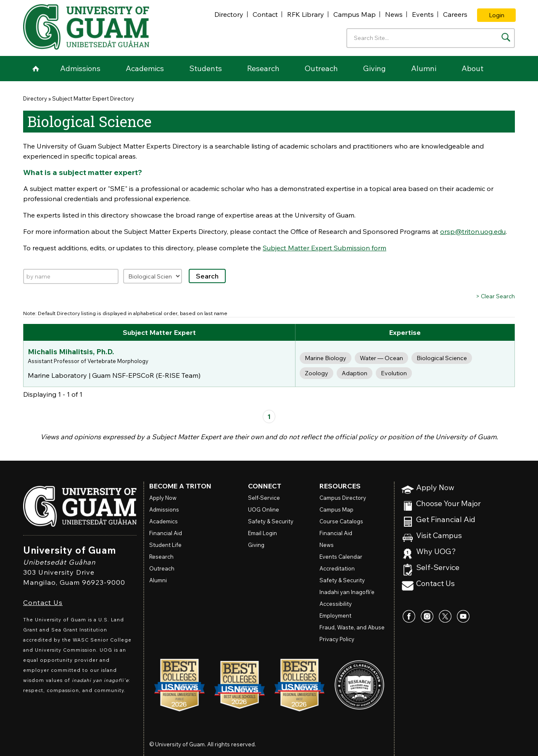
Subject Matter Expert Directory (93, 98)
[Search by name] (71, 276)
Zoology (316, 373)
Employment (335, 615)
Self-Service (438, 568)
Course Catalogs (341, 521)
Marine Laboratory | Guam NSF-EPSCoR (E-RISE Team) (114, 375)
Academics (145, 68)
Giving (374, 68)
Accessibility (336, 604)
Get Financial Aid (446, 520)
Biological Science (442, 358)
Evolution (394, 373)
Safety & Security (271, 521)
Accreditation (337, 568)
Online (264, 509)
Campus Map (355, 14)
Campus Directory (343, 498)
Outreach (321, 68)
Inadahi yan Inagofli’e (347, 592)
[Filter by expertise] (153, 276)
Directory (229, 14)
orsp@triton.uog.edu (473, 231)
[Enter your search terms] (431, 38)
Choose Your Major (448, 504)
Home (36, 69)
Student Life (165, 545)
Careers (455, 14)
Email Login (262, 533)
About (472, 68)
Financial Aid (166, 533)
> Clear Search (495, 296)
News (394, 14)
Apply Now (435, 488)
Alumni (424, 68)
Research (263, 68)
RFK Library (306, 14)
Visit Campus (439, 536)
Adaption (355, 373)
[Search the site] (506, 37)
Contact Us (43, 602)
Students (206, 68)
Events (423, 14)
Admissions (80, 68)
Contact (265, 14)
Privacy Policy (337, 639)
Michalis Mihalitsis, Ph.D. (71, 351)
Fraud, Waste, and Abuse (352, 627)
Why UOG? (436, 552)
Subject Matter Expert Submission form (324, 248)
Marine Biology (326, 358)
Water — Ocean (381, 358)
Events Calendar (341, 557)
